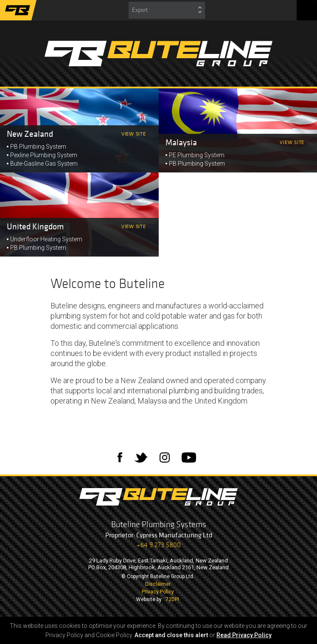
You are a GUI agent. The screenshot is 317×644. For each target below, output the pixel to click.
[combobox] (167, 10)
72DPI (172, 599)
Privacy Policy (158, 592)
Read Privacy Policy (244, 635)
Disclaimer (158, 584)
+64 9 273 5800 (159, 545)
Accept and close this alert (171, 635)
